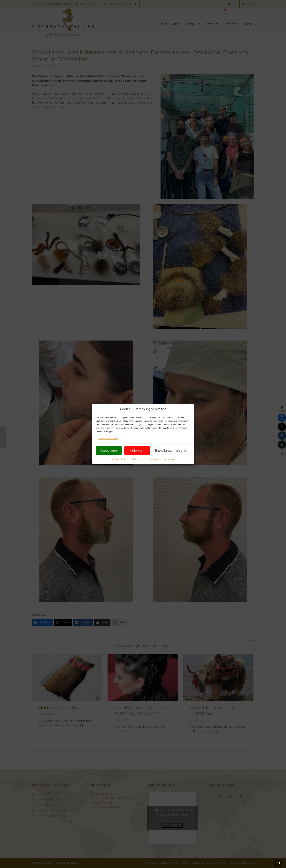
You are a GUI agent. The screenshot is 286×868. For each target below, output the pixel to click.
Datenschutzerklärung (146, 465)
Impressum (167, 465)
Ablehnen (137, 457)
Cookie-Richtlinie (122, 465)
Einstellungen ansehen (171, 457)
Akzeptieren (109, 457)
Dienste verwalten (108, 444)
